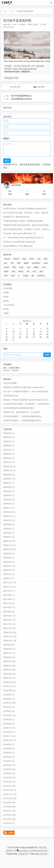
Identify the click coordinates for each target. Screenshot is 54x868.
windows (7, 259)
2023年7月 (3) (9, 521)
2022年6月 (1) (9, 558)
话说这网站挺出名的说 (21, 99)
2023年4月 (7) (9, 529)
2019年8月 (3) (9, 699)
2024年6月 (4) (9, 487)
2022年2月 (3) (9, 574)
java (5, 263)
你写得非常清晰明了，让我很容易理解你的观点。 (23, 416)
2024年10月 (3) (9, 471)
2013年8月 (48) (9, 807)
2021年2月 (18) (9, 624)
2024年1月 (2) (9, 508)
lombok (6, 267)
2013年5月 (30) (9, 819)
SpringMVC (36, 263)
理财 (19, 263)
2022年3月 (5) (9, 570)
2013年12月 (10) (10, 790)
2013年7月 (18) (9, 811)
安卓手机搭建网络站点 (21, 96)
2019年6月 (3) (9, 707)
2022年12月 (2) (9, 541)
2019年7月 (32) (9, 703)
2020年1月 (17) (9, 678)
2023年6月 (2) (9, 525)
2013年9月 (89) (9, 803)
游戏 (13, 271)
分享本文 (15, 87)
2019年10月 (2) (9, 691)
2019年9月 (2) (9, 695)
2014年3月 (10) (9, 778)
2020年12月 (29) (10, 633)
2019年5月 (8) (9, 711)
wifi (28, 271)
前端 (45, 259)
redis (6, 276)
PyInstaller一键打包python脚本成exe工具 (20, 234)
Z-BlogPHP (23, 854)
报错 (14, 267)
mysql (46, 263)
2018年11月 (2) (9, 736)
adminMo (7, 25)
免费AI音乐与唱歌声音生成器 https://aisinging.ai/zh (23, 387)
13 (34, 332)
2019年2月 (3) (9, 724)
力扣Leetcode (9, 305)
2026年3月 (27, 321)
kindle (32, 259)
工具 (39, 259)
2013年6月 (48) (9, 815)
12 (27, 332)
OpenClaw (41, 276)
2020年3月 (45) (9, 670)
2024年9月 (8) (9, 475)
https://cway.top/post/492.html (25, 69)
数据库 (26, 263)
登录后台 (7, 371)
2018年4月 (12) (9, 765)
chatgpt (26, 276)
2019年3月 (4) (9, 720)
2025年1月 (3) (9, 462)
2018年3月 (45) (9, 769)
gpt (33, 276)
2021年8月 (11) (9, 599)
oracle (21, 267)
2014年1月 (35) (9, 786)
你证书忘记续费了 (10, 383)
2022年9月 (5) (9, 554)
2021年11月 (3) (9, 587)
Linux (44, 267)
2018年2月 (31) (9, 774)
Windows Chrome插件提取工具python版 (19, 242)
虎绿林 (6, 293)
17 (13, 335)
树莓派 (36, 267)
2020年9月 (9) (9, 645)
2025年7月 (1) (9, 442)
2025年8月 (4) (9, 437)
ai (19, 276)
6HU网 (6, 309)
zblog (24, 259)
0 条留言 (22, 25)
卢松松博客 (8, 289)
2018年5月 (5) (9, 761)
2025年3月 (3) (9, 454)
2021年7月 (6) (9, 603)
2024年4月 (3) (9, 496)
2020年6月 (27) (9, 657)
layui (29, 267)
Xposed (16, 259)
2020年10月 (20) (10, 641)
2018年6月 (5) (9, 757)
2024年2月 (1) (9, 504)
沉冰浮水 (44, 854)
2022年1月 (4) (9, 579)
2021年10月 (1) (9, 591)
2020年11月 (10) (10, 637)
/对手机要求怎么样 (11, 396)
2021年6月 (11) (9, 608)
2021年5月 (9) (9, 612)
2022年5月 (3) (9, 562)
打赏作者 (39, 87)
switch (6, 271)
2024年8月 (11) (9, 479)
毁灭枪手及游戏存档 (22, 66)
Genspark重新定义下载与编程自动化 (18, 246)
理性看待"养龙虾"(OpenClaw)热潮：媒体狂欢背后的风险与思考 (29, 225)
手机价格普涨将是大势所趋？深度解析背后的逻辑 (23, 221)
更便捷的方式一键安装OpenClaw (16, 217)
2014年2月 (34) (9, 782)
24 (13, 337)
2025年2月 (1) (9, 458)
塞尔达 (21, 271)
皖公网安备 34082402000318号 (32, 851)
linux (34, 271)
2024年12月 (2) (9, 467)
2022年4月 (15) (9, 566)
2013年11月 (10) (10, 794)
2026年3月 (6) (9, 433)
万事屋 (6, 313)
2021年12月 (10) (10, 583)
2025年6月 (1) (9, 446)
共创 (12, 11)
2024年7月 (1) (9, 483)
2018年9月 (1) (9, 745)
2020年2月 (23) (9, 674)
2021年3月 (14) (9, 620)
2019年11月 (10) (10, 687)
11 (20, 332)
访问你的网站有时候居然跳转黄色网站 (19, 408)
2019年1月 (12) (9, 728)
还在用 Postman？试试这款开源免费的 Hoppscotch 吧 (25, 209)
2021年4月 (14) (9, 616)
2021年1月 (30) (9, 628)
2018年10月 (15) (10, 740)
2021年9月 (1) (9, 595)
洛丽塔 (6, 301)
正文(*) (6, 139)
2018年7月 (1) (9, 753)
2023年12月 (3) (9, 512)
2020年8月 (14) (9, 649)
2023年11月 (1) (9, 516)
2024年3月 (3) (9, 500)
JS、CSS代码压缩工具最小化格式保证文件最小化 (23, 238)
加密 (41, 271)
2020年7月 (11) (9, 653)
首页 (5, 11)
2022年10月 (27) (10, 550)
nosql (13, 276)
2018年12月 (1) (9, 732)
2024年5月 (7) (9, 491)
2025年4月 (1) (9, 450)
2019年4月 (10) (9, 716)
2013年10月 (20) (10, 799)
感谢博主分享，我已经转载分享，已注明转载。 (22, 412)
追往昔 (6, 297)
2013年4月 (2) (9, 823)
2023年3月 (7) (9, 533)
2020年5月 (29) (9, 662)
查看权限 (15, 371)
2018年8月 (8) (9, 749)
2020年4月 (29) (9, 666)
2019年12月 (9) (9, 682)
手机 (12, 263)
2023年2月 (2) (9, 537)
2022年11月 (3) (9, 545)
